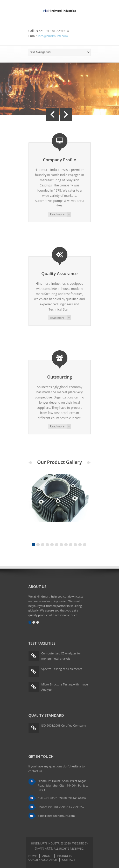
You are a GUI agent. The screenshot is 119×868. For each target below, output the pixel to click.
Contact (69, 860)
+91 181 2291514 (59, 807)
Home (33, 856)
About (47, 856)
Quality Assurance (43, 860)
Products (65, 856)
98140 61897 (78, 798)
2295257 (79, 807)
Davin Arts (43, 848)
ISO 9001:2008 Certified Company (64, 725)
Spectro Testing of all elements (62, 669)
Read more (57, 214)
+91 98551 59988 (55, 798)
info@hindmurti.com (53, 36)
